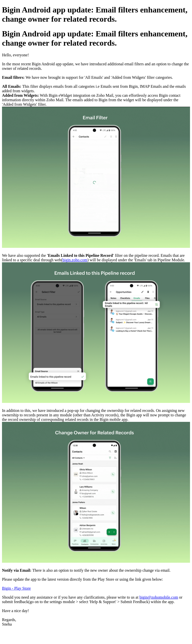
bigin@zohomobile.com (159, 597)
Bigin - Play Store (16, 588)
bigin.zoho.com (75, 260)
